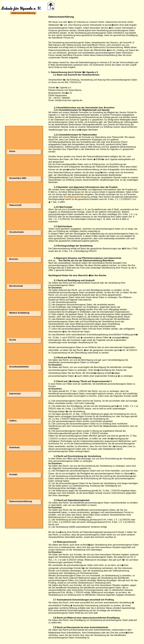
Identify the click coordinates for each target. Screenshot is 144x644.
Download (14, 447)
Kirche (13, 340)
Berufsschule (16, 286)
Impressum (15, 394)
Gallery (13, 421)
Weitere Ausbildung (19, 313)
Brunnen (14, 259)
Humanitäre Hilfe (18, 178)
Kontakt (13, 474)
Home (12, 151)
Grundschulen (17, 232)
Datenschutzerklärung (21, 501)
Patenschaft (15, 205)
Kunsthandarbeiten (19, 367)
